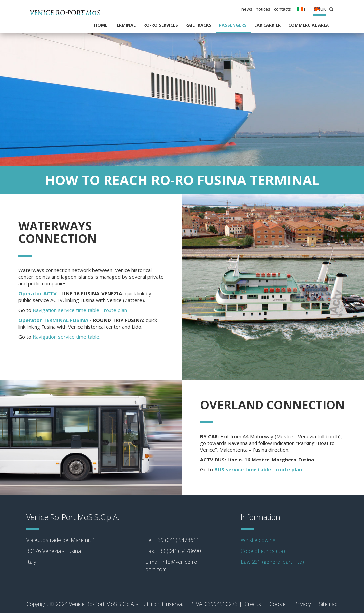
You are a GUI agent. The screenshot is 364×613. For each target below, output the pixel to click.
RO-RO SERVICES (161, 25)
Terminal (125, 25)
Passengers (233, 25)
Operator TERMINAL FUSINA (53, 320)
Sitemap (328, 604)
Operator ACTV (37, 293)
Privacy (302, 604)
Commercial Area (309, 25)
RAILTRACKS (199, 25)
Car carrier (268, 25)
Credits (253, 604)
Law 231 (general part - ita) (272, 562)
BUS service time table (243, 469)
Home (101, 25)
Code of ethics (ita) (263, 551)
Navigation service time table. (66, 337)
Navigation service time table (67, 310)
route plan (115, 310)
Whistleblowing (258, 540)
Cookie (278, 604)
